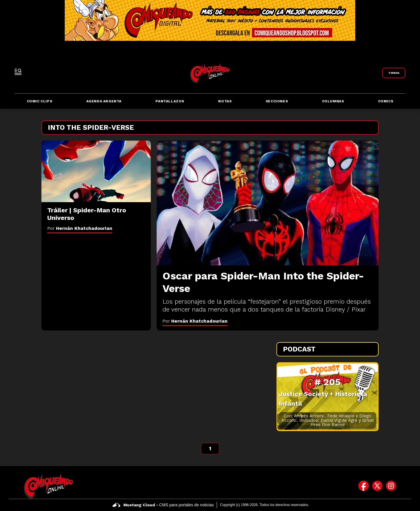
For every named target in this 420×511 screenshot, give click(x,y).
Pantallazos (170, 101)
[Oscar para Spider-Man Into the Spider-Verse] (268, 203)
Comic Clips (40, 101)
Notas (225, 101)
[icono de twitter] (377, 486)
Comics (386, 101)
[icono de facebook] (364, 486)
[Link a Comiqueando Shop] (394, 73)
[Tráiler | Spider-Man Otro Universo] (96, 171)
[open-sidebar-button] (18, 72)
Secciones (277, 101)
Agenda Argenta (104, 101)
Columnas (333, 101)
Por (195, 321)
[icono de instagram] (391, 486)
